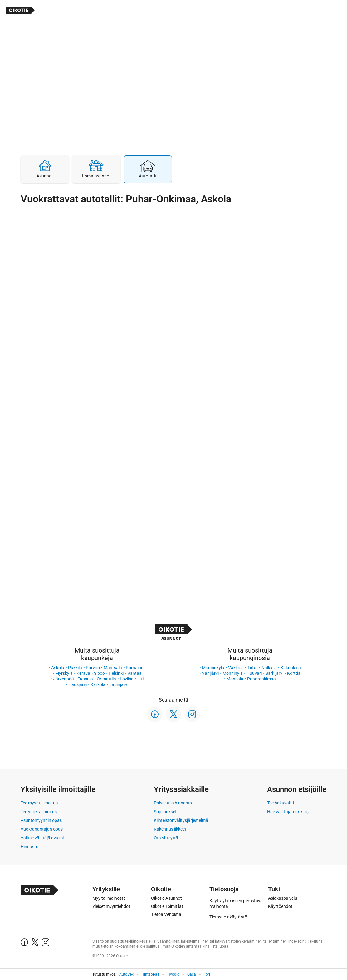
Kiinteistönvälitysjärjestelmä (181, 820)
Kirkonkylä (291, 668)
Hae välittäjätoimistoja (289, 812)
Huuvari (254, 673)
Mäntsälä (113, 668)
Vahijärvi (210, 673)
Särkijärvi (274, 673)
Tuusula (85, 679)
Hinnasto (29, 847)
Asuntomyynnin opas (41, 820)
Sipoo (99, 673)
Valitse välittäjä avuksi (42, 838)
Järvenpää (64, 679)
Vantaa (134, 673)
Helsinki (116, 673)
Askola (58, 668)
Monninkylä (213, 668)
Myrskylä (64, 673)
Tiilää (253, 668)
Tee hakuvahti (281, 803)
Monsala (235, 679)
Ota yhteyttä (166, 838)
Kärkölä (98, 684)
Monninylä (233, 673)
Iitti (140, 679)
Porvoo (93, 668)
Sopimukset (165, 812)
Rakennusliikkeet (170, 829)
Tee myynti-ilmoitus (39, 803)
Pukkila (75, 668)
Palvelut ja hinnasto (173, 803)
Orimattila (106, 679)
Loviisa (127, 679)
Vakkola (236, 668)
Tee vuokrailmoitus (39, 812)
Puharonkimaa (261, 679)
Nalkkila (269, 668)
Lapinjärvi (119, 684)
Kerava (83, 673)
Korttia (294, 673)
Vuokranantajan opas (42, 829)
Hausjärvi (78, 684)
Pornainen (136, 668)
